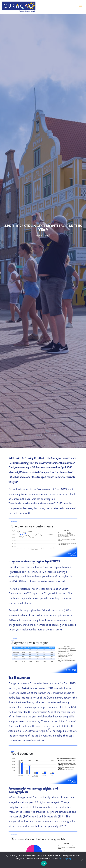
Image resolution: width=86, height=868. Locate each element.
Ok (44, 863)
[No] (82, 860)
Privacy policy (65, 858)
